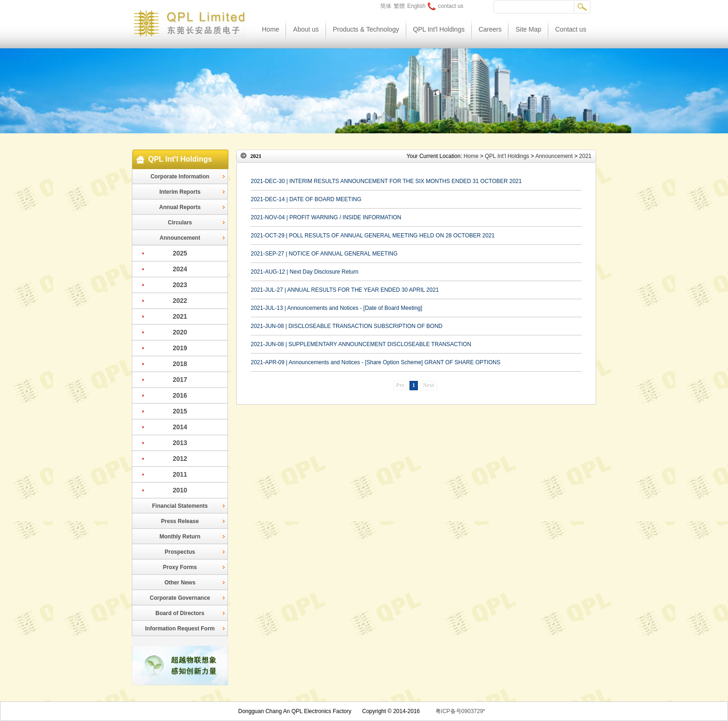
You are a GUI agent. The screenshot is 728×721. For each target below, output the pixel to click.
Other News (180, 583)
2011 (180, 474)
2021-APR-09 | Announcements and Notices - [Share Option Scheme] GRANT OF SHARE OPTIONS (376, 362)
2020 (180, 332)
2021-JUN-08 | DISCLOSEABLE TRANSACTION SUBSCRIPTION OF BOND (347, 326)
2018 (180, 364)
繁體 (399, 6)
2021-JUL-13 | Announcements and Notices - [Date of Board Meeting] (336, 308)
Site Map (528, 29)
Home (270, 29)
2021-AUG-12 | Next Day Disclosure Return (305, 272)
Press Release (180, 521)
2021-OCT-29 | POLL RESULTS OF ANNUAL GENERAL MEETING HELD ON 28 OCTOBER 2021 (373, 236)
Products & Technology (366, 29)
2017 (180, 380)
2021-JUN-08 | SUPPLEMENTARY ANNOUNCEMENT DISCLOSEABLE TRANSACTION (361, 344)
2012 (180, 459)
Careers (490, 29)
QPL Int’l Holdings (507, 156)
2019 (180, 348)
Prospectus (180, 552)
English (416, 6)
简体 (386, 6)
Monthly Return (180, 537)
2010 (180, 490)
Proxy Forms (180, 567)
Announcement (180, 238)
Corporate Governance (180, 598)
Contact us (571, 29)
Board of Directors (180, 613)
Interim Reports (180, 192)
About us (306, 29)
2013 (180, 443)
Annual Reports (180, 207)
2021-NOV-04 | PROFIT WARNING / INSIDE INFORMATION (326, 217)
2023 (180, 285)
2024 (180, 269)
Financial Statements (180, 506)
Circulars (180, 223)
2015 (180, 411)
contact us (445, 6)
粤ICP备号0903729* (460, 711)
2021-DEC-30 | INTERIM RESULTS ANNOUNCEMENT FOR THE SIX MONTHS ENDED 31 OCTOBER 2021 (386, 181)
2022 (180, 301)
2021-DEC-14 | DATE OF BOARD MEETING (306, 199)
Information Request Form (180, 629)
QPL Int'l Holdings (439, 29)
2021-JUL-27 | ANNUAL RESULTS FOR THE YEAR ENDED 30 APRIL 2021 (345, 290)
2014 (180, 427)
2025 (180, 253)
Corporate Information (180, 177)
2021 (180, 316)
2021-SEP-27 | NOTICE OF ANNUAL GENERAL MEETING (324, 254)
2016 (180, 395)
